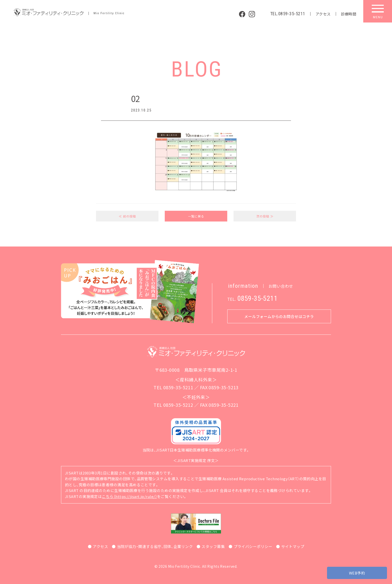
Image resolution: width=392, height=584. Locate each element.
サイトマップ (293, 546)
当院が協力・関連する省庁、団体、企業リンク (155, 546)
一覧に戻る (196, 216)
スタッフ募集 (213, 546)
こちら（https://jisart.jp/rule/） (129, 496)
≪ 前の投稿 (127, 216)
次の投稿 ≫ (265, 216)
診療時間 (349, 14)
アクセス (323, 14)
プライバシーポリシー (253, 546)
